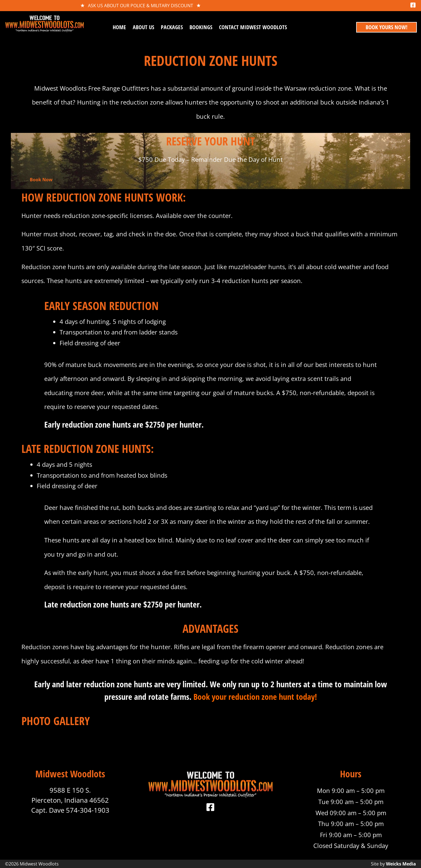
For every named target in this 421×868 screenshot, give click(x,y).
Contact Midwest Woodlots (253, 27)
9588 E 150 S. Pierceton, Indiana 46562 (70, 795)
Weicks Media (401, 864)
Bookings (201, 27)
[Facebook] (413, 5)
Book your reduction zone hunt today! (255, 697)
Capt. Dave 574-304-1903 (70, 810)
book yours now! (386, 27)
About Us (143, 27)
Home (119, 27)
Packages (172, 27)
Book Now (41, 180)
